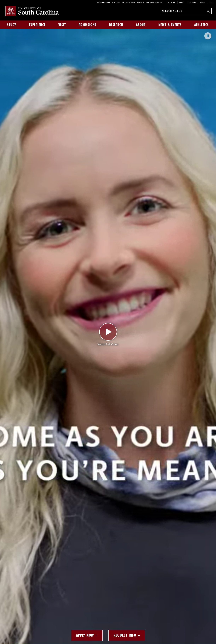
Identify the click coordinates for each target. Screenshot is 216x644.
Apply (202, 3)
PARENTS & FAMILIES (154, 3)
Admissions (88, 25)
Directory (191, 3)
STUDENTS (116, 3)
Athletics (202, 25)
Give (211, 3)
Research (116, 25)
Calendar (171, 3)
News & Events (170, 25)
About (141, 25)
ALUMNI (141, 3)
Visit (62, 25)
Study (12, 25)
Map (181, 3)
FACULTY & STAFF (129, 3)
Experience (37, 25)
